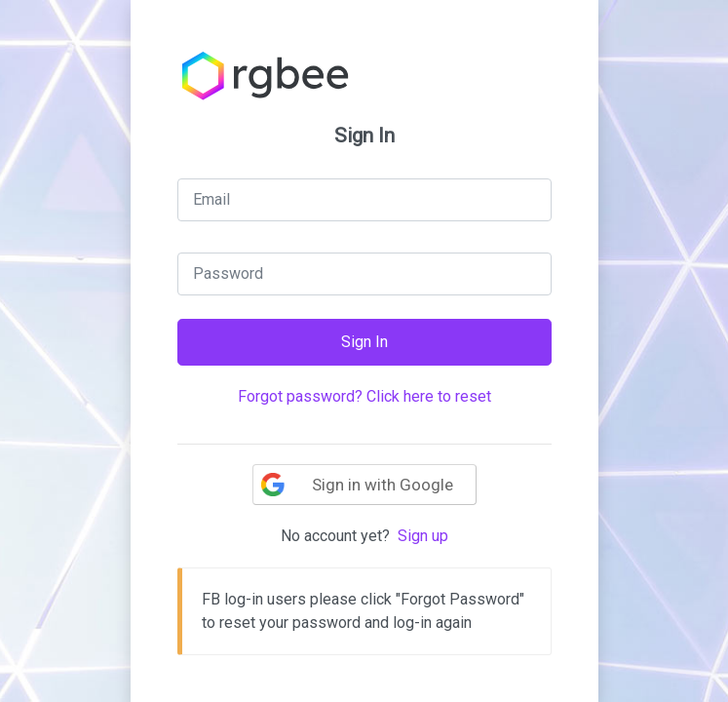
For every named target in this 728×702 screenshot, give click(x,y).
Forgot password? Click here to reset (364, 396)
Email (211, 199)
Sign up (423, 536)
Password (228, 273)
